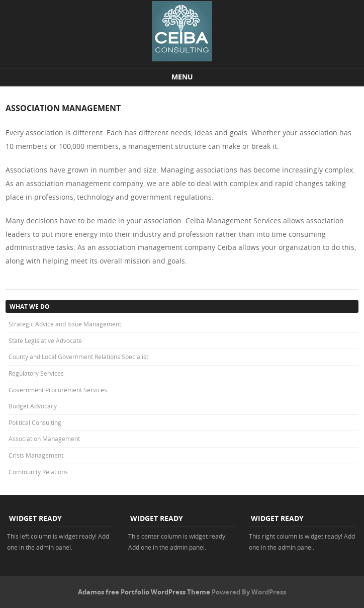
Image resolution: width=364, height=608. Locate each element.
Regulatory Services (36, 373)
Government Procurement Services (58, 390)
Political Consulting (35, 422)
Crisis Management (36, 455)
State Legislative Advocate (45, 340)
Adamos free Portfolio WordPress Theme (144, 592)
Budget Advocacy (33, 406)
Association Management (44, 439)
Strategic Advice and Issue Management (65, 324)
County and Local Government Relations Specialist (78, 357)
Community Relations (38, 472)
